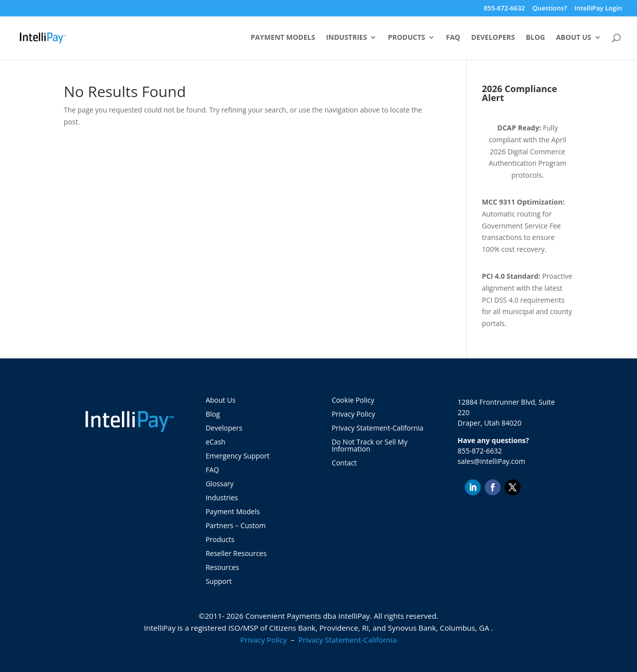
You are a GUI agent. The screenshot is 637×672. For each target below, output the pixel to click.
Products (406, 38)
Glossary (219, 484)
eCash (215, 442)
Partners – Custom (235, 525)
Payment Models (283, 38)
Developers (493, 38)
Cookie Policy (353, 400)
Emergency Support (237, 456)
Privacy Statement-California (378, 428)
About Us (574, 38)
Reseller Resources (236, 553)
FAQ (453, 38)
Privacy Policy (353, 414)
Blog (536, 38)
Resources (222, 567)
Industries (346, 38)
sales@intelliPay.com (492, 461)
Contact (344, 463)
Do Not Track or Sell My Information (369, 445)
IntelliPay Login (598, 9)
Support (219, 581)
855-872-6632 (504, 9)
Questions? (550, 9)
